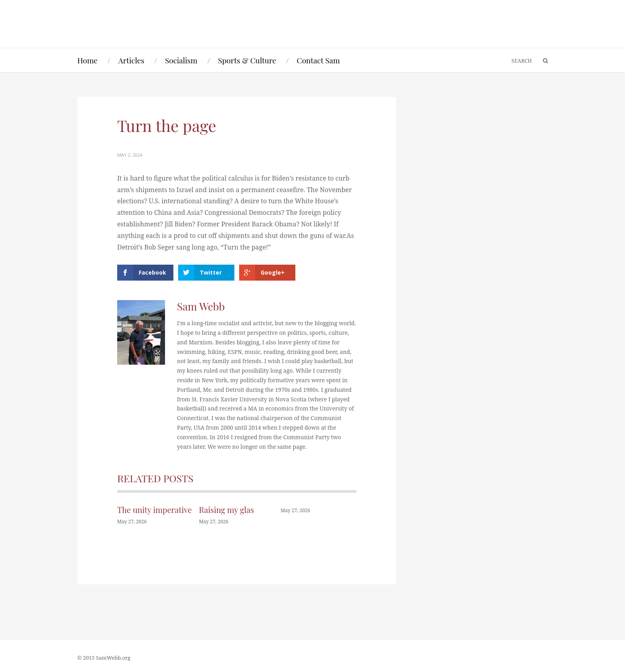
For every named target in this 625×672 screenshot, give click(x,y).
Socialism (181, 60)
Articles (131, 60)
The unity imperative (154, 510)
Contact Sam (318, 60)
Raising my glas (226, 510)
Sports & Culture (247, 60)
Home (87, 60)
